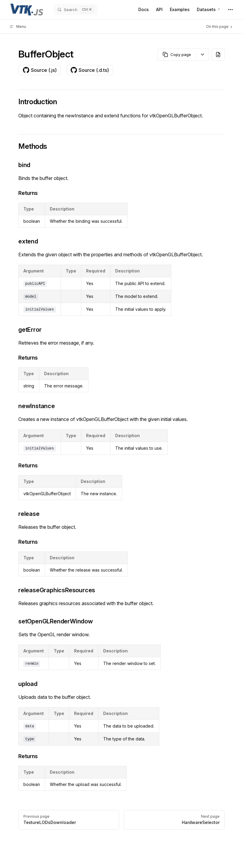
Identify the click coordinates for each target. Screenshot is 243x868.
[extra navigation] (230, 10)
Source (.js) (40, 70)
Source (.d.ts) (90, 70)
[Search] (76, 10)
